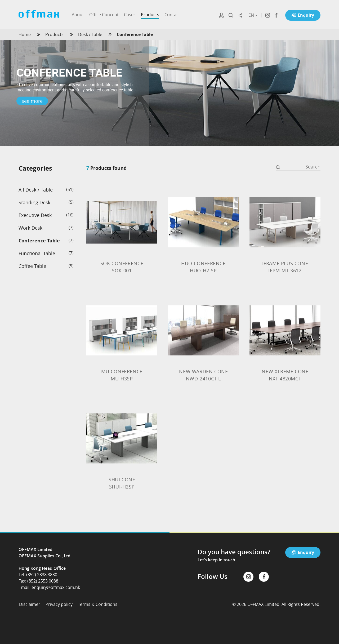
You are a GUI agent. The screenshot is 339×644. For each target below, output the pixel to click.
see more (32, 101)
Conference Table (39, 241)
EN (252, 15)
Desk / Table (90, 34)
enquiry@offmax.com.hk (56, 587)
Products (54, 34)
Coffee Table (32, 266)
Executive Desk (35, 215)
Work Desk (30, 228)
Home (25, 34)
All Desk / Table (36, 190)
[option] (169, 93)
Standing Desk (34, 202)
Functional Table (37, 253)
